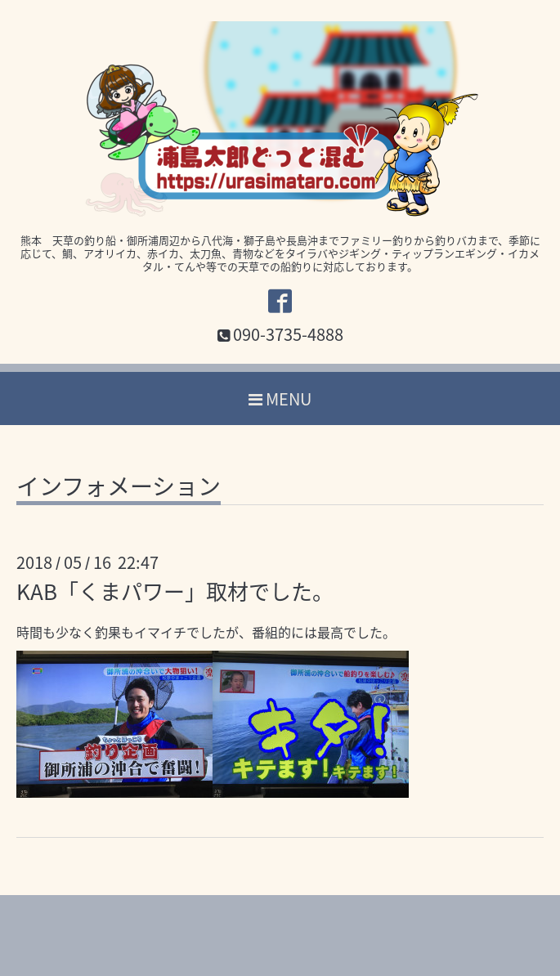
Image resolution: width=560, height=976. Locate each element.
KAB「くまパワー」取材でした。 (175, 591)
